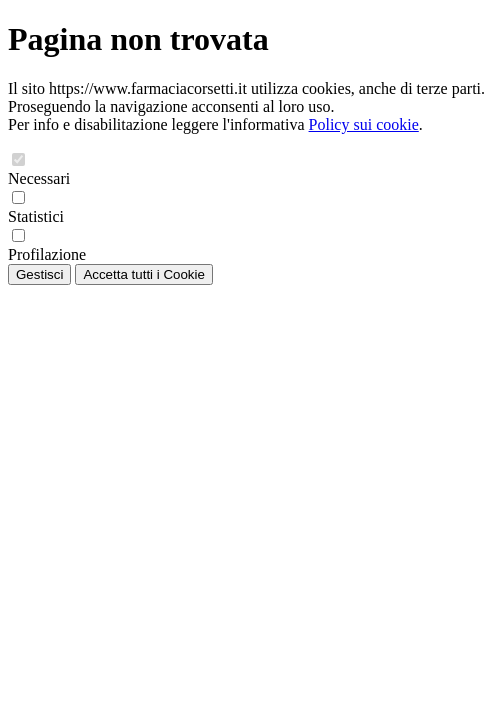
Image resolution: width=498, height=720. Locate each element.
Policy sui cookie (364, 124)
